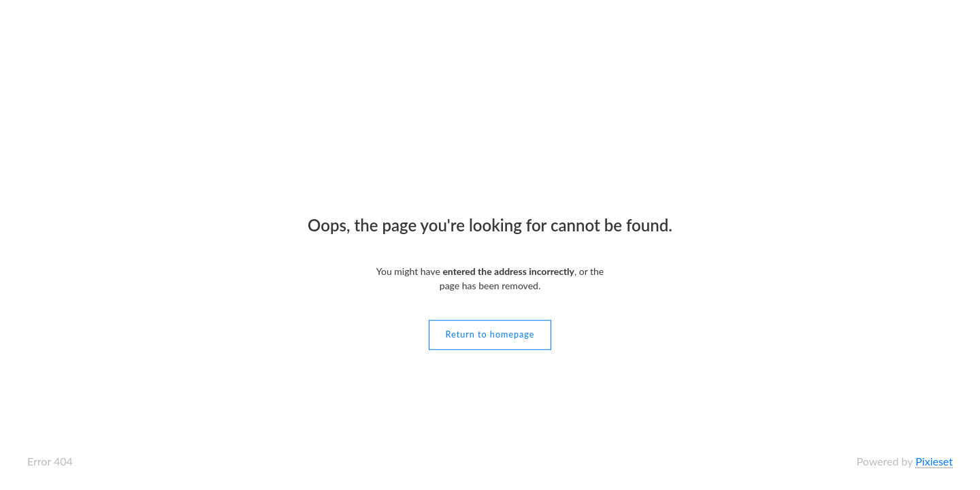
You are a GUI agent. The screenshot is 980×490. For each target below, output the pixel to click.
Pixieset (934, 461)
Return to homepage (490, 334)
